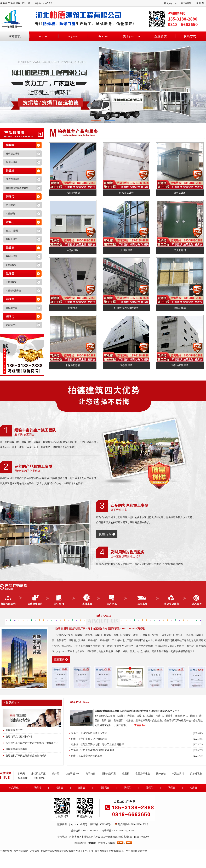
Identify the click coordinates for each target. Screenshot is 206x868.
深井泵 (55, 774)
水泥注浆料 (178, 774)
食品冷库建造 (143, 774)
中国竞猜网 (6, 851)
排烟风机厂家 (38, 774)
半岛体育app (115, 851)
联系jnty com (170, 3)
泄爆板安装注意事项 (16, 749)
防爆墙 (10, 145)
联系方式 (190, 36)
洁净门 (10, 316)
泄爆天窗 (105, 788)
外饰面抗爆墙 (13, 154)
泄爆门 (10, 222)
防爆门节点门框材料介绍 (19, 737)
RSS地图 (199, 3)
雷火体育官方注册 (73, 851)
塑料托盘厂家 (109, 774)
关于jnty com (131, 36)
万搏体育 (35, 851)
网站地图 (186, 3)
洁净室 (10, 299)
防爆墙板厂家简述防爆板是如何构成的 (26, 756)
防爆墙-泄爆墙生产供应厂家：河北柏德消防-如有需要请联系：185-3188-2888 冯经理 (100, 629)
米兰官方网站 (21, 851)
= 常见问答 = (11, 703)
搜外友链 (161, 774)
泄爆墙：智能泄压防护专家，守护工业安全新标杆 (97, 745)
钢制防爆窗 (12, 256)
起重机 (126, 774)
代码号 (21, 774)
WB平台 (89, 851)
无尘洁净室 (12, 308)
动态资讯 (76, 702)
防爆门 (10, 196)
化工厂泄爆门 (13, 231)
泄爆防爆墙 (12, 162)
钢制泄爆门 (12, 239)
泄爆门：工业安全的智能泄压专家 (89, 733)
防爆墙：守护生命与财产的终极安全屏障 (93, 750)
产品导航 (14, 788)
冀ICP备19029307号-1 (101, 824)
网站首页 (15, 36)
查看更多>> (140, 725)
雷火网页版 (101, 851)
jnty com (44, 36)
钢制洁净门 (12, 325)
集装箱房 (90, 774)
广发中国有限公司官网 (135, 851)
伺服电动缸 (40, 778)
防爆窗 (10, 248)
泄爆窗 (10, 273)
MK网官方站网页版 (51, 851)
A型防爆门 (11, 214)
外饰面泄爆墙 (13, 179)
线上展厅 (23, 778)
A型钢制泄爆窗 (13, 291)
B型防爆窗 (11, 265)
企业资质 (161, 36)
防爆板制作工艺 (14, 730)
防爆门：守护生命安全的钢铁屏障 (89, 739)
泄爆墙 (10, 171)
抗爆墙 (81, 788)
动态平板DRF (72, 774)
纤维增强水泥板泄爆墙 (17, 188)
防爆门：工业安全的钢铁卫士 (87, 756)
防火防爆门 (12, 205)
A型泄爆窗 (11, 282)
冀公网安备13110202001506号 (133, 824)
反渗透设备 (196, 774)
